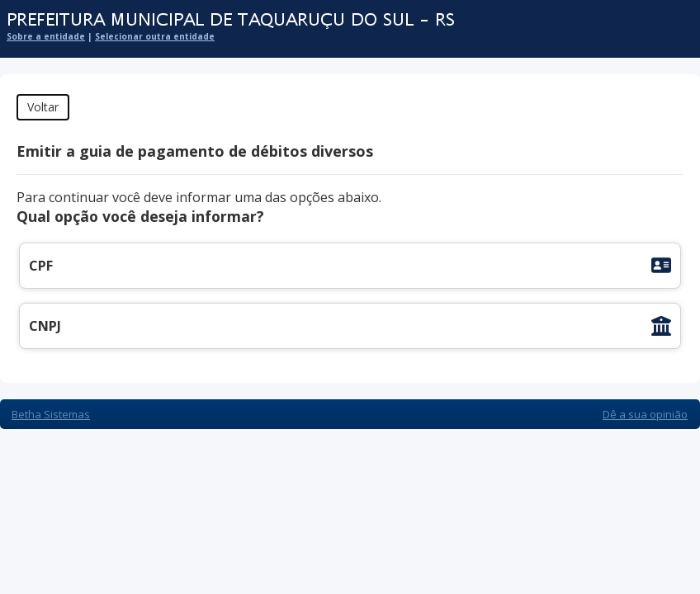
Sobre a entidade (46, 36)
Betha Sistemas (51, 414)
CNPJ (45, 326)
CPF (41, 266)
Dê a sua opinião (645, 414)
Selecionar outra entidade (155, 36)
